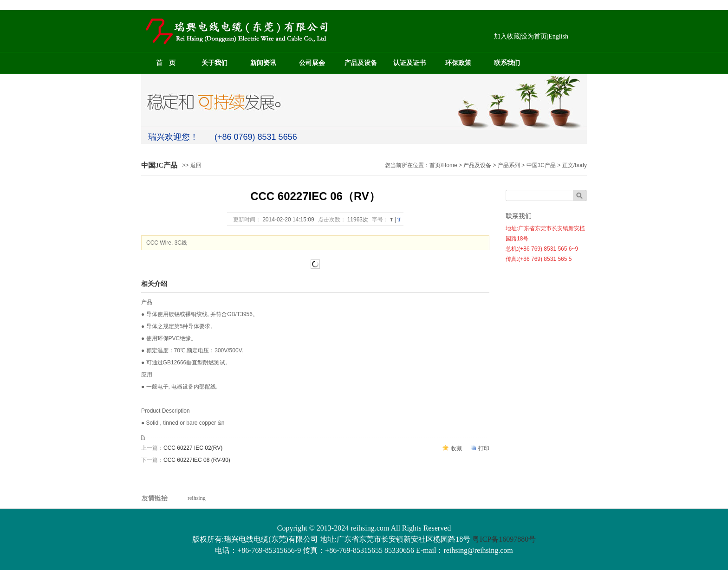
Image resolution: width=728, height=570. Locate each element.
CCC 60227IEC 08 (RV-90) (197, 460)
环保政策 (458, 63)
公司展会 (312, 63)
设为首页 (534, 36)
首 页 (166, 63)
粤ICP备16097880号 (504, 539)
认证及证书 (409, 63)
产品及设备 (361, 63)
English (558, 36)
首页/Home (443, 165)
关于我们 (214, 63)
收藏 (456, 448)
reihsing (197, 498)
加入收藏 (507, 36)
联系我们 (507, 63)
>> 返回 (192, 165)
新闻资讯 (263, 63)
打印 (484, 448)
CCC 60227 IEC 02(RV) (193, 448)
